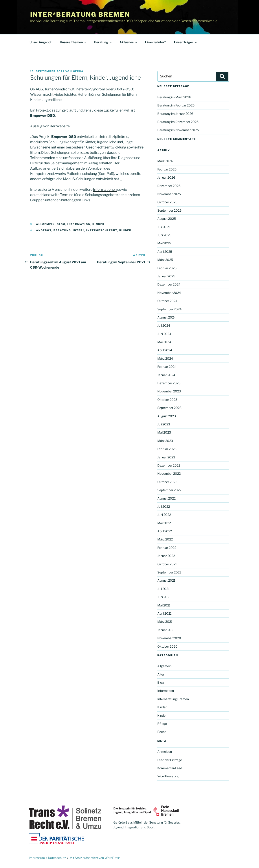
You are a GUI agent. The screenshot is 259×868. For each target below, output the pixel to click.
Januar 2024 (166, 375)
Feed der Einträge (170, 760)
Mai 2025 (164, 243)
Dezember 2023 (169, 383)
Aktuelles (129, 42)
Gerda (78, 71)
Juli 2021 (163, 589)
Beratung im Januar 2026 (175, 114)
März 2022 (165, 539)
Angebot (44, 230)
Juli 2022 (164, 506)
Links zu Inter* (155, 42)
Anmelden (165, 752)
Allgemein (45, 224)
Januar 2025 (166, 276)
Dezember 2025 (169, 186)
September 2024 (169, 309)
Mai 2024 (164, 342)
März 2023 (165, 441)
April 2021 (164, 613)
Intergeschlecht (102, 230)
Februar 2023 (167, 449)
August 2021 (166, 580)
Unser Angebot (40, 42)
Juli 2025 (164, 227)
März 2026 (165, 161)
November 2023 (169, 391)
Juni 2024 (164, 334)
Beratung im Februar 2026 (176, 105)
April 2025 (165, 252)
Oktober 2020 (167, 646)
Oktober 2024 (167, 301)
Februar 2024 (167, 367)
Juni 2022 (164, 515)
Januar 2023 (166, 457)
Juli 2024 (164, 325)
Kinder (98, 224)
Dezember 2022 (169, 465)
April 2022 (165, 531)
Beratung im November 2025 (178, 130)
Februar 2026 (167, 169)
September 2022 (169, 490)
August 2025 (167, 219)
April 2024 (165, 350)
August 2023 (167, 416)
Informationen (105, 190)
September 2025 (169, 210)
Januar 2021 (166, 630)
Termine (67, 195)
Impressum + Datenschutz (47, 858)
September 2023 (169, 408)
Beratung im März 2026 (174, 97)
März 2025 (165, 260)
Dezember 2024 (169, 284)
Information (79, 224)
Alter (161, 674)
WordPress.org (168, 776)
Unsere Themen (73, 42)
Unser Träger (186, 42)
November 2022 (169, 473)
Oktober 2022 (167, 482)
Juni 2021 (164, 597)
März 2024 (165, 358)
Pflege (162, 724)
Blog (61, 224)
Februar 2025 (167, 268)
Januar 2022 (166, 556)
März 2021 (165, 622)
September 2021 (169, 572)
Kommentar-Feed (170, 768)
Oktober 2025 (167, 202)
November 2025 (169, 194)
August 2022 (166, 498)
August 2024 (167, 317)
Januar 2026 (166, 177)
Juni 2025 (164, 235)
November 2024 (169, 293)
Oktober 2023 (167, 400)
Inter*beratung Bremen (80, 14)
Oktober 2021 (167, 564)
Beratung (103, 42)
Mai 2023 (164, 432)
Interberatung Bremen (173, 699)
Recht (162, 732)
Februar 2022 (167, 548)
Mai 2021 (164, 605)
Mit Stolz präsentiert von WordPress (95, 858)
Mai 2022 (164, 523)
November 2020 (169, 638)
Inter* (79, 230)
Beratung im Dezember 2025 (178, 122)
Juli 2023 (164, 424)
